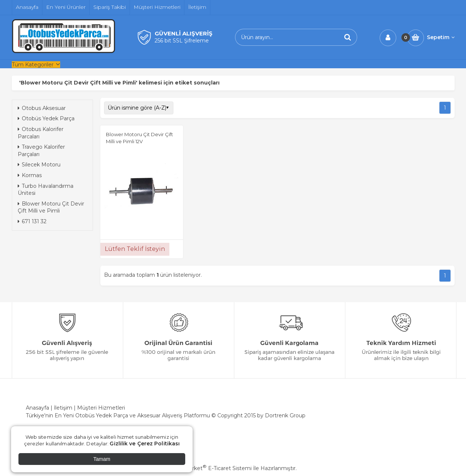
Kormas (30, 175)
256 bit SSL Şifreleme (182, 41)
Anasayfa (37, 408)
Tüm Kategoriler (33, 65)
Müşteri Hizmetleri (101, 408)
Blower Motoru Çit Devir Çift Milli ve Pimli (51, 207)
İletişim (63, 408)
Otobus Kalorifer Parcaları (41, 133)
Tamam (102, 459)
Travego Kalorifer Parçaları (41, 151)
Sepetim (441, 37)
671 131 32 (32, 221)
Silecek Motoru (39, 165)
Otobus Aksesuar (42, 108)
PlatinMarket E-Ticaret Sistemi (210, 468)
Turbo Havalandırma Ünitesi (46, 190)
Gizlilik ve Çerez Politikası (145, 444)
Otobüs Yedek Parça (46, 118)
